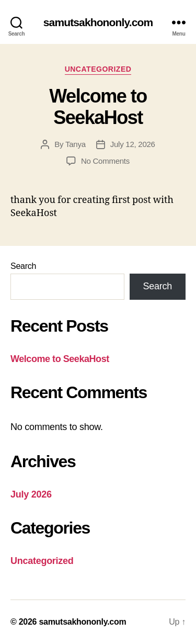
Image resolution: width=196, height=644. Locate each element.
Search (23, 266)
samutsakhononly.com (98, 22)
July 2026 (31, 494)
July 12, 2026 (133, 144)
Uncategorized (98, 69)
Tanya (76, 144)
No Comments (105, 161)
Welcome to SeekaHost (98, 107)
